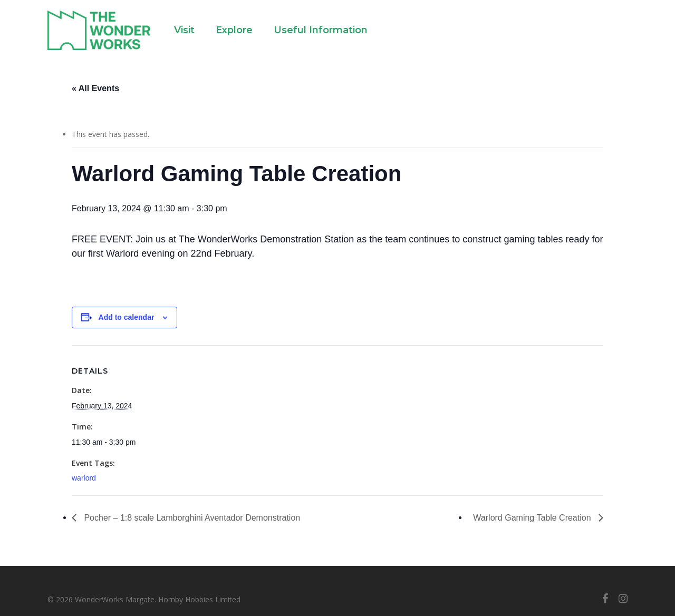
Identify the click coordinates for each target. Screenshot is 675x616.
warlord (84, 478)
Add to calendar (127, 317)
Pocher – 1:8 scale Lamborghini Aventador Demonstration (191, 518)
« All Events (95, 88)
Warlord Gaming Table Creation (533, 518)
